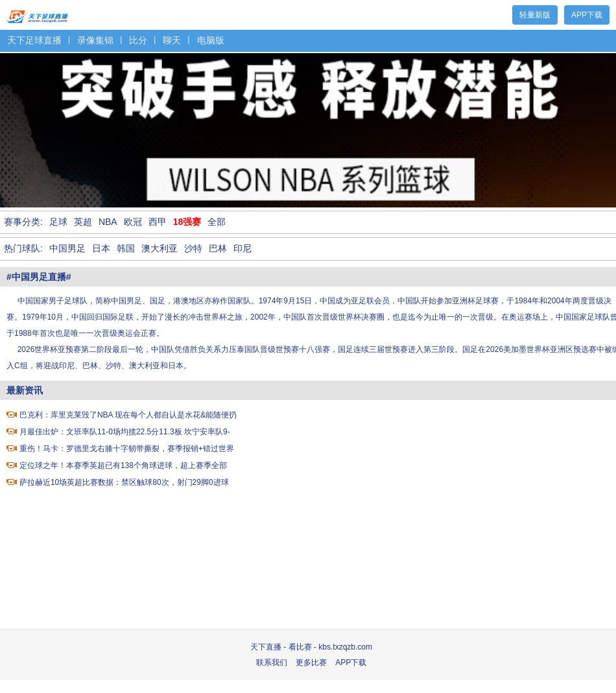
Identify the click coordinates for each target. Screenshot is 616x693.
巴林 (218, 248)
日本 (101, 248)
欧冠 (133, 222)
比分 (138, 40)
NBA (108, 222)
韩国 (126, 248)
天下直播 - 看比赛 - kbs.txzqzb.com (311, 647)
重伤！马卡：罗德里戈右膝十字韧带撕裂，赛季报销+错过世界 (127, 449)
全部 (217, 222)
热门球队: (23, 248)
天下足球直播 (37, 13)
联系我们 (272, 663)
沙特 (193, 248)
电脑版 (211, 40)
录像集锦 (95, 40)
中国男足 (67, 248)
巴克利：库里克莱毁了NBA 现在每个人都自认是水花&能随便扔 (128, 415)
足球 (58, 222)
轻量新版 (535, 15)
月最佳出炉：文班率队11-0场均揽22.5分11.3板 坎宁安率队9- (125, 432)
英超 (83, 222)
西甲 (158, 222)
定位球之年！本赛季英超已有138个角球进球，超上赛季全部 (123, 465)
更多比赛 (311, 663)
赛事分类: (23, 222)
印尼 (243, 248)
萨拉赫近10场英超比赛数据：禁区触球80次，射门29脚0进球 (124, 482)
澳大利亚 (160, 248)
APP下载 (587, 15)
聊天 (172, 40)
